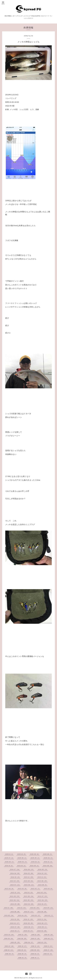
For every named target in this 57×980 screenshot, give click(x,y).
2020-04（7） (15, 931)
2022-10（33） (42, 892)
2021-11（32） (22, 908)
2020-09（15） (29, 923)
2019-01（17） (23, 946)
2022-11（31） (29, 892)
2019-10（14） (49, 935)
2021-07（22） (29, 912)
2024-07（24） (15, 869)
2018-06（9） (10, 954)
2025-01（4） (36, 862)
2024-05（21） (43, 869)
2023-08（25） (43, 881)
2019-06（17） (49, 938)
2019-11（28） (36, 935)
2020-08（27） (43, 923)
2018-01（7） (35, 958)
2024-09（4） (35, 866)
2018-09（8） (22, 950)
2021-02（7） (49, 915)
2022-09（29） (15, 896)
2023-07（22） (15, 885)
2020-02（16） (42, 931)
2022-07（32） (43, 896)
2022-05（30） (29, 900)
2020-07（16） (16, 927)
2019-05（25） (16, 942)
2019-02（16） (10, 946)
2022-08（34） (29, 896)
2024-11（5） (9, 866)
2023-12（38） (29, 877)
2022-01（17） (43, 904)
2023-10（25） (15, 881)
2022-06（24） (15, 900)
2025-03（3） (10, 862)
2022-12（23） (16, 892)
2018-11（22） (49, 946)
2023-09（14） (29, 881)
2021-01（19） (15, 919)
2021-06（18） (42, 912)
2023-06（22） (29, 885)
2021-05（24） (9, 915)
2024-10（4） (22, 866)
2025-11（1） (9, 854)
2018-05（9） (22, 954)
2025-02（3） (23, 862)
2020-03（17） (29, 931)
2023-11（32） (42, 877)
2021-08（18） (15, 912)
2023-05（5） (43, 885)
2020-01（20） (9, 935)
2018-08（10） (35, 950)
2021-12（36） (9, 908)
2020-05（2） (43, 927)
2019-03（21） (42, 942)
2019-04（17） (29, 942)
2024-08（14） (48, 866)
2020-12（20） (29, 919)
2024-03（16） (29, 873)
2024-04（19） (15, 873)
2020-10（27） (15, 923)
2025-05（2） (35, 858)
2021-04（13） (23, 915)
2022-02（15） (29, 904)
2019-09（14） (9, 938)
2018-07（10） (49, 950)
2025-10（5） (22, 854)
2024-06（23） (29, 869)
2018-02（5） (23, 958)
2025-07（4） (9, 858)
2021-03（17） (36, 915)
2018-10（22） (9, 950)
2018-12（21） (36, 946)
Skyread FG (24, 978)
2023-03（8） (23, 889)
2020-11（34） (42, 919)
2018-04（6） (35, 954)
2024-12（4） (48, 862)
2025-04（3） (49, 858)
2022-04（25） (43, 900)
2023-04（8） (9, 889)
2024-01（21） (16, 877)
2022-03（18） (16, 904)
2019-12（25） (23, 935)
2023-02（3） (36, 889)
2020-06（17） (29, 927)
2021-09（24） (49, 908)
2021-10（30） (35, 908)
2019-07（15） (36, 938)
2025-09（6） (35, 854)
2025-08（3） (48, 854)
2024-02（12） (43, 873)
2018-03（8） (48, 954)
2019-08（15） (22, 938)
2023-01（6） (49, 889)
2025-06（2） (22, 858)
